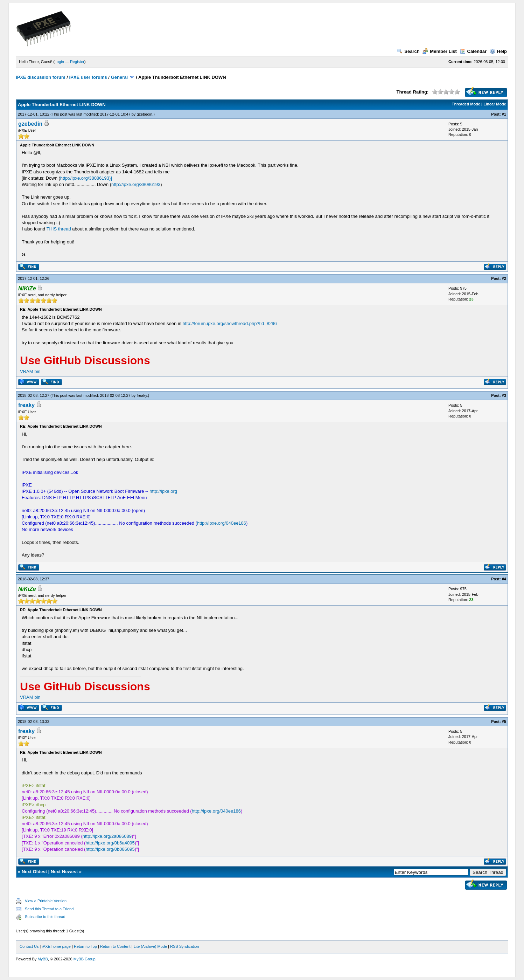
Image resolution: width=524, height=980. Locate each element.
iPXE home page (56, 946)
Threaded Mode (466, 104)
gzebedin (144, 114)
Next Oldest (34, 872)
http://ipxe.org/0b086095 (110, 849)
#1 (504, 114)
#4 (504, 579)
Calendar (473, 51)
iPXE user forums (88, 77)
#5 (504, 722)
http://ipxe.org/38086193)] (86, 178)
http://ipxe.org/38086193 (136, 184)
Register (77, 62)
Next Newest (64, 872)
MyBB (43, 959)
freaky (142, 395)
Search (408, 51)
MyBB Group (85, 959)
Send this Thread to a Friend (49, 909)
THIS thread (59, 229)
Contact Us (29, 946)
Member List (440, 51)
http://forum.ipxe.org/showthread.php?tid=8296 (230, 323)
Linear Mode (495, 104)
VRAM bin (30, 371)
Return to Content (115, 946)
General (119, 77)
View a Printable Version (46, 901)
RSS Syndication (185, 946)
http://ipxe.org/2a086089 (107, 836)
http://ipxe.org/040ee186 (222, 523)
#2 (504, 278)
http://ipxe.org (163, 491)
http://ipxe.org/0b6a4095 (110, 843)
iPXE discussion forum (41, 77)
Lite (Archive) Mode (150, 946)
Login (59, 62)
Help (498, 51)
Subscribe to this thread (45, 917)
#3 (504, 395)
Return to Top (85, 946)
